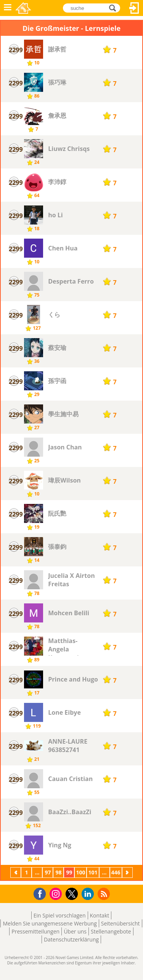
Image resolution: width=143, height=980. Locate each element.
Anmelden (134, 8)
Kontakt (100, 915)
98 (58, 872)
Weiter (128, 872)
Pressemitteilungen (35, 931)
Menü (8, 8)
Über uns (75, 931)
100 (80, 872)
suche (115, 7)
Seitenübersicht (121, 923)
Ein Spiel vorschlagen (60, 915)
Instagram (57, 893)
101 (93, 872)
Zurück (16, 872)
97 (48, 872)
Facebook (42, 893)
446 (116, 872)
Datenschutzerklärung (71, 939)
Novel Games (23, 8)
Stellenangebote (111, 931)
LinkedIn (89, 894)
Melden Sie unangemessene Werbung (50, 923)
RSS (105, 894)
